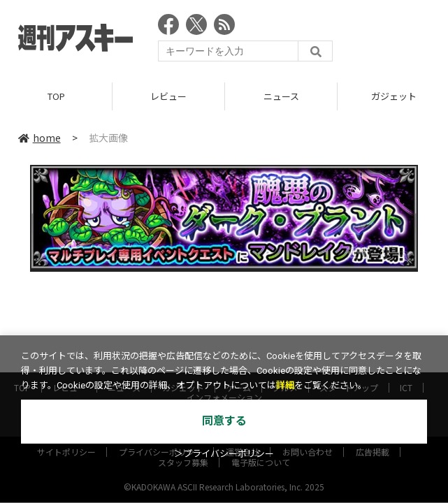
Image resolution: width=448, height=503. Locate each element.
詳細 (285, 385)
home (39, 138)
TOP (56, 96)
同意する (224, 421)
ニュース (281, 96)
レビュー (168, 96)
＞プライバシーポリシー (224, 454)
